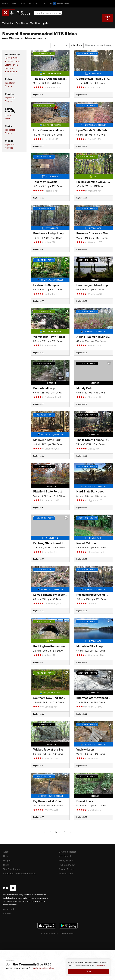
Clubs (6, 865)
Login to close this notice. (42, 968)
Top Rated (10, 83)
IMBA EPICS (11, 58)
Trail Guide (8, 23)
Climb (5, 4)
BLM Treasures (12, 61)
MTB (14, 4)
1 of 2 (57, 832)
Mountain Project (67, 852)
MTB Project (65, 856)
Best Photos (22, 23)
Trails (8, 118)
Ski (44, 4)
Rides (8, 115)
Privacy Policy (100, 965)
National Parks (66, 874)
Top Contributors (12, 869)
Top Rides (35, 23)
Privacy (72, 933)
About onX (9, 909)
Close (88, 971)
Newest (9, 86)
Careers (7, 913)
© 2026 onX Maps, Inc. (50, 933)
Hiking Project (66, 860)
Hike (23, 4)
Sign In (108, 18)
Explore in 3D (39, 95)
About (6, 852)
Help (6, 856)
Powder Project (66, 869)
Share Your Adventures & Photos (20, 874)
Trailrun (34, 4)
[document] (88, 967)
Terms (64, 933)
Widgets (7, 860)
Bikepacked (11, 71)
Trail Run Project (67, 865)
